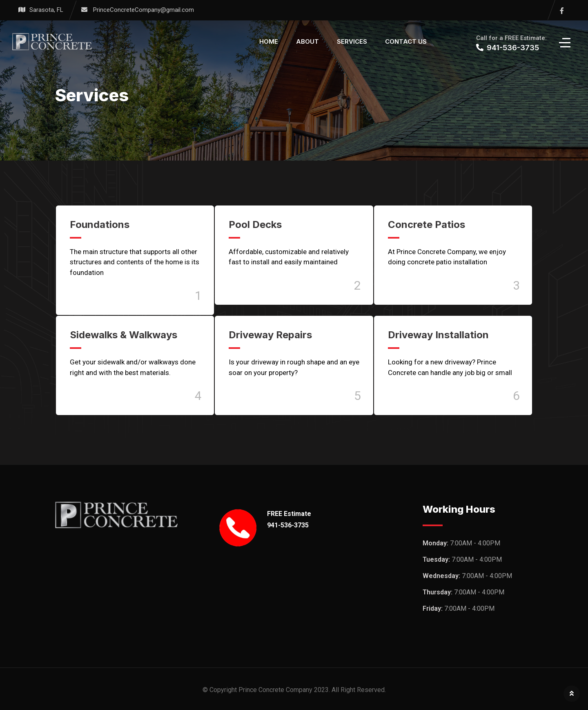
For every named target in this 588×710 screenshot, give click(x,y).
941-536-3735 (288, 525)
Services (352, 41)
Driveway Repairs (270, 335)
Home (269, 41)
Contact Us (406, 41)
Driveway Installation (438, 335)
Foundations (100, 224)
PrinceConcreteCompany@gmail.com (144, 10)
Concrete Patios (427, 224)
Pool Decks (255, 224)
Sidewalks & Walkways (124, 335)
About (307, 41)
